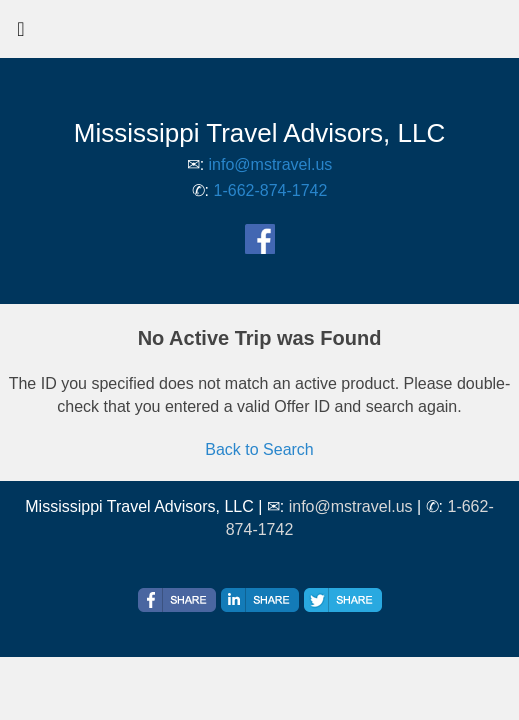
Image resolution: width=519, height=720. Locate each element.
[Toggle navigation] (21, 34)
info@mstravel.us (271, 164)
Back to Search (259, 449)
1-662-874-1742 (271, 190)
